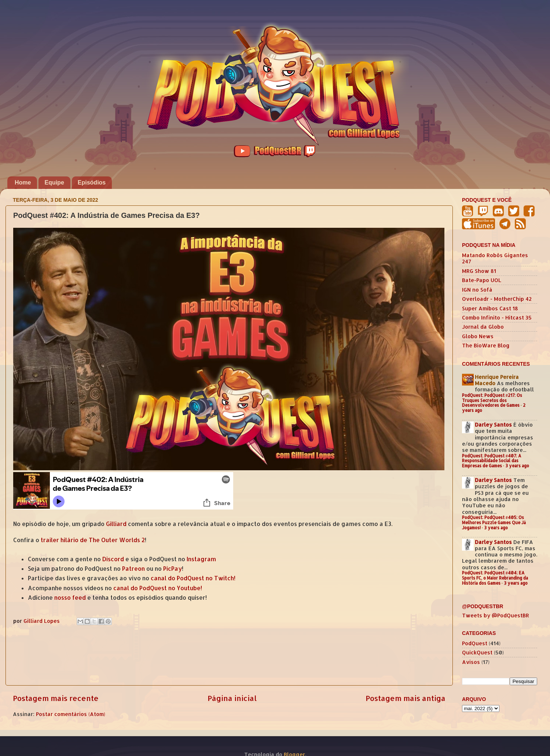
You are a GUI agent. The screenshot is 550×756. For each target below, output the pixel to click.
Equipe (54, 182)
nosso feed (70, 598)
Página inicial (232, 698)
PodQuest (475, 643)
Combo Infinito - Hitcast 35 (497, 317)
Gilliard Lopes (42, 621)
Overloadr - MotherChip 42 (497, 299)
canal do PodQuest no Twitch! (193, 578)
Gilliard (116, 524)
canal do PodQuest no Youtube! (158, 588)
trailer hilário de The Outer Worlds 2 (93, 540)
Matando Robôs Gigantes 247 (495, 258)
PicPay (173, 569)
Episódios (92, 182)
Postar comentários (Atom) (71, 714)
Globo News (478, 336)
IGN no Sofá (477, 290)
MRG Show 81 (479, 271)
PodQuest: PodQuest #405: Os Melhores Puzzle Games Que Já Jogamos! (494, 523)
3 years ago (517, 466)
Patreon (133, 569)
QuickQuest (477, 652)
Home (23, 182)
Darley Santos (493, 425)
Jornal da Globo (483, 327)
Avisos (471, 662)
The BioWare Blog (486, 345)
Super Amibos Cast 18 (490, 308)
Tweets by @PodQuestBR (496, 615)
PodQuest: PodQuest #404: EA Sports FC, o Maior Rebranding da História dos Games (495, 578)
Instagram (201, 559)
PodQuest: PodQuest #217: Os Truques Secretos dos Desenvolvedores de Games (492, 400)
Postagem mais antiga (406, 698)
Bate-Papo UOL (482, 280)
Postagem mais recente (56, 698)
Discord (113, 559)
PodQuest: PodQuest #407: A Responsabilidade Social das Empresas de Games (492, 461)
